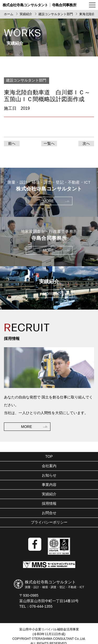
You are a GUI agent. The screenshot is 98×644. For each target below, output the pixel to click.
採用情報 (49, 503)
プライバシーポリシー (49, 522)
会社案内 (49, 466)
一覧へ (49, 143)
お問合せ (49, 513)
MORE (27, 427)
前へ (12, 143)
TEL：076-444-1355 (36, 606)
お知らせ (49, 475)
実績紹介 (49, 494)
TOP (49, 456)
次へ (86, 143)
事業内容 (49, 485)
